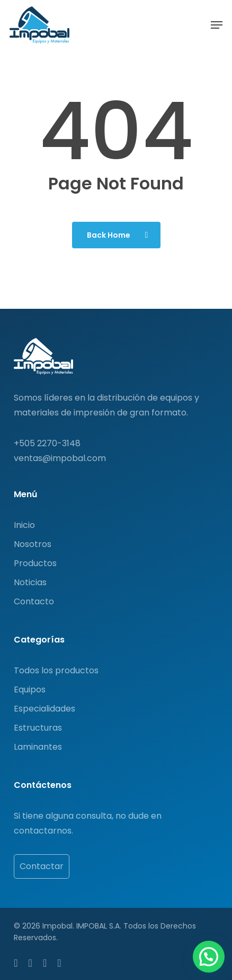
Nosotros (33, 544)
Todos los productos (56, 670)
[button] (217, 25)
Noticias (30, 582)
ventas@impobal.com (60, 458)
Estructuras (38, 728)
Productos (35, 563)
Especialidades (44, 709)
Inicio (24, 525)
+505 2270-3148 (47, 443)
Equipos (30, 690)
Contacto (34, 601)
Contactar (42, 866)
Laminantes (38, 747)
